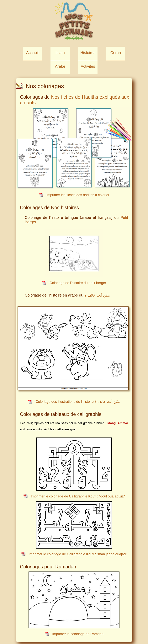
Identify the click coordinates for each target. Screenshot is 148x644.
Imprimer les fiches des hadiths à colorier (78, 195)
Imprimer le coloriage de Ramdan (78, 634)
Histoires (88, 53)
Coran (116, 53)
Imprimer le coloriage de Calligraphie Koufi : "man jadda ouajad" (78, 554)
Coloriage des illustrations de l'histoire (78, 402)
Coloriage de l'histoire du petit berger (78, 283)
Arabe (60, 66)
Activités (88, 66)
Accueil (32, 53)
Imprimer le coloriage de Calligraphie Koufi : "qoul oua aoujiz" (78, 496)
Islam (60, 53)
